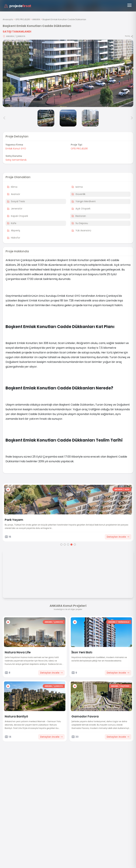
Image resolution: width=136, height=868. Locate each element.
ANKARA (36, 19)
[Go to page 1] (61, 545)
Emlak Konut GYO (16, 149)
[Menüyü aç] (129, 5)
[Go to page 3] (68, 545)
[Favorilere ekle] (8, 490)
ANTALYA (118, 489)
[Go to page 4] (71, 545)
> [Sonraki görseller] (132, 118)
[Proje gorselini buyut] (68, 73)
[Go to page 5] (75, 545)
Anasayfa (8, 19)
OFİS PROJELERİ (23, 19)
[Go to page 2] (65, 545)
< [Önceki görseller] (4, 118)
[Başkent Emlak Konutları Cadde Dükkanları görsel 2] (46, 118)
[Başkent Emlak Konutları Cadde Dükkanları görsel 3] (68, 118)
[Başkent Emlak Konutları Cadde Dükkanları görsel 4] (90, 118)
